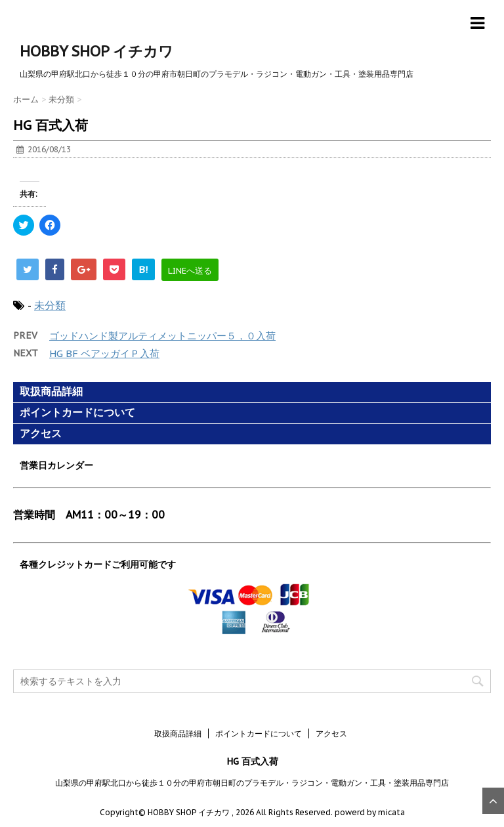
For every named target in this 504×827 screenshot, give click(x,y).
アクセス (41, 434)
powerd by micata (369, 812)
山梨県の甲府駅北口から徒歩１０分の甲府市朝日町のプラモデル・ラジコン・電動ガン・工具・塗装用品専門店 (252, 783)
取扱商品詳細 (51, 392)
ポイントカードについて (77, 413)
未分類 (50, 305)
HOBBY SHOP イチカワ (96, 51)
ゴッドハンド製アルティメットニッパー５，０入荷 (162, 336)
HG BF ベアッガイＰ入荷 (104, 353)
